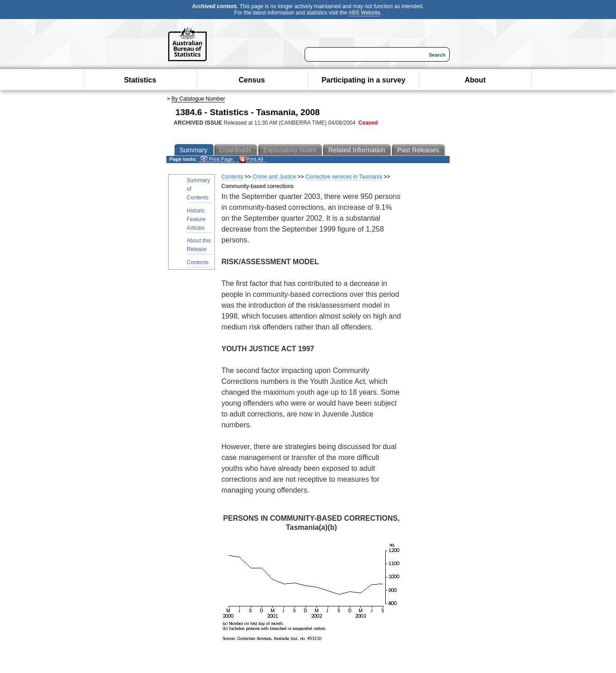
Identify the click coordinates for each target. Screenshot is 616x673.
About (475, 80)
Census (252, 80)
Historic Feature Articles (196, 219)
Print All (251, 159)
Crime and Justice (274, 177)
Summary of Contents (198, 189)
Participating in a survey (363, 80)
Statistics (140, 80)
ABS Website (364, 13)
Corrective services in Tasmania (344, 177)
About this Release (199, 245)
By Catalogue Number (198, 99)
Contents (198, 262)
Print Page (216, 159)
